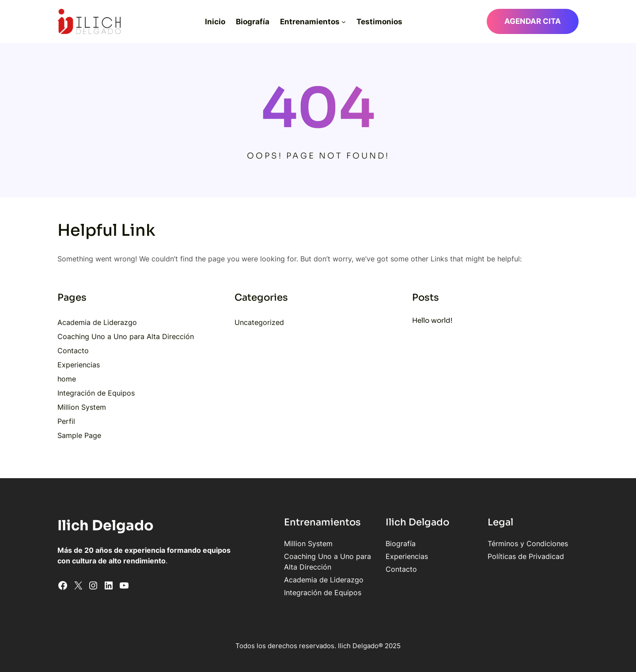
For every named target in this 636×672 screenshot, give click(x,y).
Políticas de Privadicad (526, 556)
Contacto (73, 351)
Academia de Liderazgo (97, 322)
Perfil (66, 421)
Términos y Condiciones (528, 544)
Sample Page (79, 435)
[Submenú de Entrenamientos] (344, 22)
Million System (82, 407)
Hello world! (432, 320)
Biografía (401, 544)
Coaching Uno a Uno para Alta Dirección (126, 336)
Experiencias (79, 365)
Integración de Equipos (96, 393)
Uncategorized (259, 322)
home (67, 379)
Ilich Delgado (106, 525)
